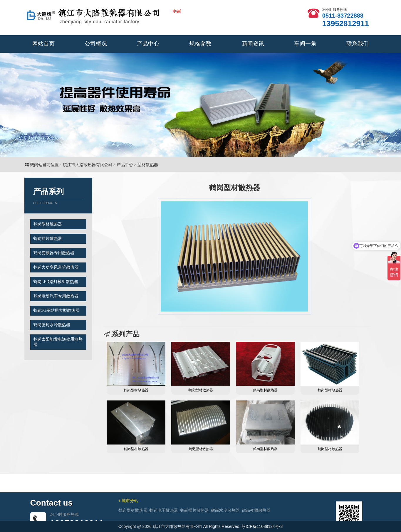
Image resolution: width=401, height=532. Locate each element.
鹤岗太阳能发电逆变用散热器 (58, 342)
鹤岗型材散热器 (48, 224)
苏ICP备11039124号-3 (262, 526)
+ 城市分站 (128, 519)
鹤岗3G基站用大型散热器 (56, 310)
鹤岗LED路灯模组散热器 (56, 282)
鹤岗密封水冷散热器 (52, 325)
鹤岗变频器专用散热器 (54, 253)
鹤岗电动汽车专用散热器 (56, 296)
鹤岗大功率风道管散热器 (56, 267)
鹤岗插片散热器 (48, 239)
